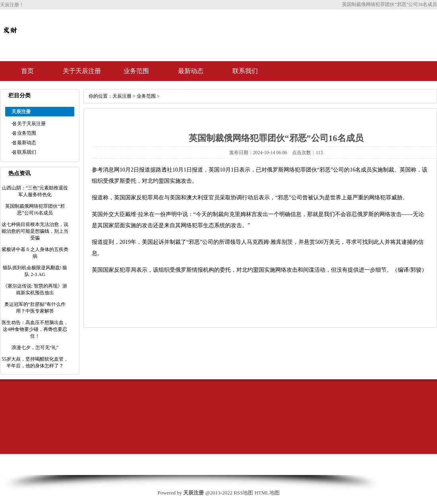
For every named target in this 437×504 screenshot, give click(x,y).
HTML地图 (267, 493)
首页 (27, 71)
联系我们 (245, 71)
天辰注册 (122, 96)
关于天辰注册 (82, 71)
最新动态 (191, 71)
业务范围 (136, 71)
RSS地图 (243, 493)
